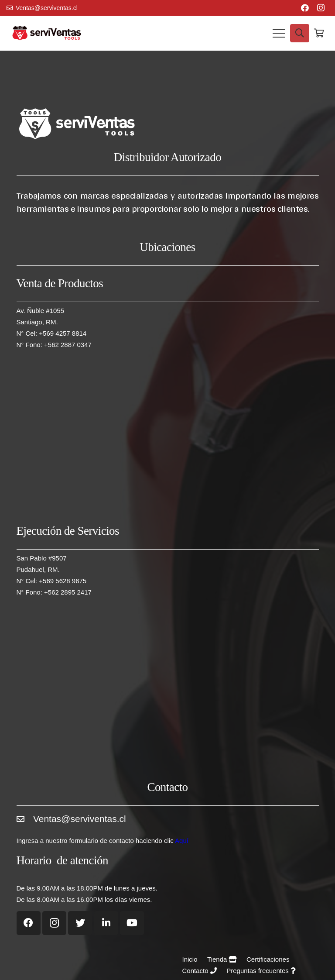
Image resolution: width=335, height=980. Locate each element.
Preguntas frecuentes (261, 971)
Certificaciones (268, 959)
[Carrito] (319, 33)
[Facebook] (305, 8)
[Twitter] (80, 923)
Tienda (222, 959)
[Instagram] (321, 8)
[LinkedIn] (106, 923)
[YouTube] (132, 923)
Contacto (200, 971)
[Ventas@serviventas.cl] (25, 822)
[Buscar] (300, 33)
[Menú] (279, 33)
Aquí (182, 841)
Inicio (190, 959)
